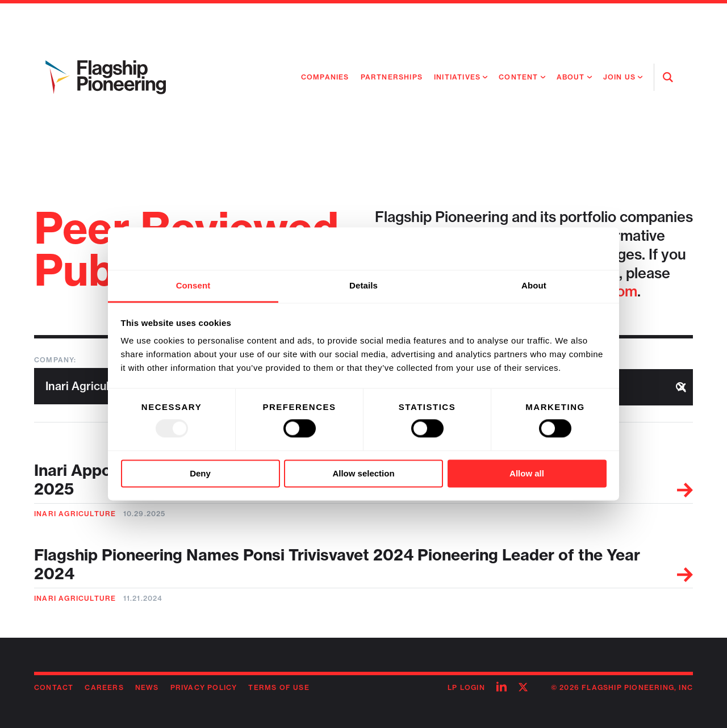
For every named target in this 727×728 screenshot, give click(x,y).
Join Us (619, 77)
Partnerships (392, 77)
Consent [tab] (193, 285)
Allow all (527, 473)
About (571, 77)
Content (518, 77)
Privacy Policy (204, 687)
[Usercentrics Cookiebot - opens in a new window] (557, 249)
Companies (325, 77)
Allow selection (363, 473)
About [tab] (534, 285)
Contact (54, 687)
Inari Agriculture (75, 514)
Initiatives (457, 77)
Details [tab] (363, 285)
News (147, 687)
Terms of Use (279, 687)
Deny (200, 473)
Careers (104, 687)
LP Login (466, 687)
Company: (55, 360)
